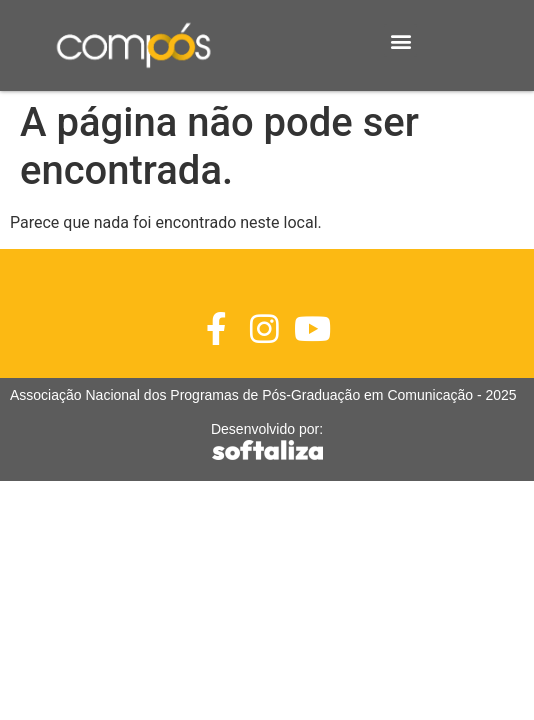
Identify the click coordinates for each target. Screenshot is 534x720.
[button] (400, 40)
